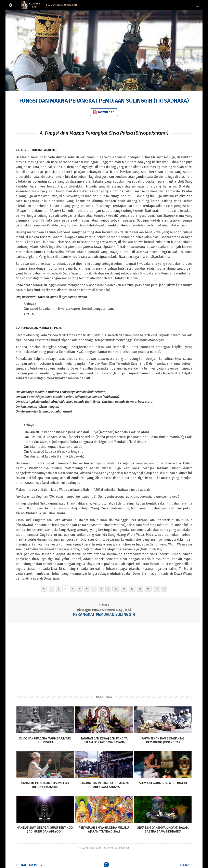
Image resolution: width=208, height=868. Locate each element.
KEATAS (185, 865)
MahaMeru (107, 848)
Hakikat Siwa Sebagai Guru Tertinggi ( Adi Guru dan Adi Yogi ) (45, 829)
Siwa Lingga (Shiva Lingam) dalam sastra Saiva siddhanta (163, 829)
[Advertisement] (104, 655)
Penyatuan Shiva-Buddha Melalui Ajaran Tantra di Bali (104, 829)
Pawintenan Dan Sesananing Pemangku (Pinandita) (163, 740)
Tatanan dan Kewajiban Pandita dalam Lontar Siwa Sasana (104, 740)
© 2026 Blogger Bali (89, 848)
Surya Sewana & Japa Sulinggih (163, 783)
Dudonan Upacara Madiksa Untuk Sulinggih (45, 740)
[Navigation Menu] (197, 5)
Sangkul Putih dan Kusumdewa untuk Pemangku (45, 785)
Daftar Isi (30, 865)
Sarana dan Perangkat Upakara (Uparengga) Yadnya (104, 785)
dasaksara (138, 247)
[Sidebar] (11, 5)
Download (104, 112)
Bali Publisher (122, 848)
